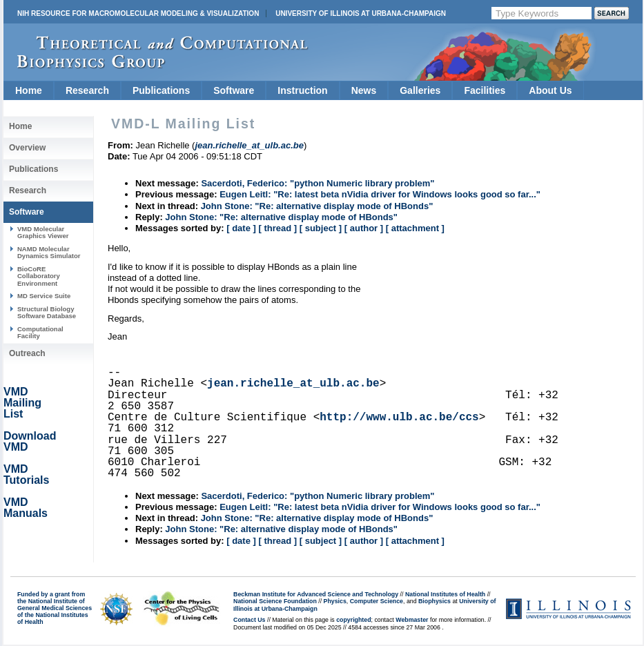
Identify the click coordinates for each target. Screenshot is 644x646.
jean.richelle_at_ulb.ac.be (293, 384)
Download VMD (30, 441)
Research (87, 90)
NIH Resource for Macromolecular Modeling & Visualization (138, 13)
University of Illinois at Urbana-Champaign (361, 13)
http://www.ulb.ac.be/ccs (399, 418)
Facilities (485, 90)
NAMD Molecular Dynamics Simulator (49, 252)
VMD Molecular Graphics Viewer (43, 232)
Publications (161, 90)
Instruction (302, 90)
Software (234, 90)
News (364, 90)
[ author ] (364, 228)
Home (29, 90)
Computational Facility (40, 332)
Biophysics (435, 601)
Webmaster (412, 620)
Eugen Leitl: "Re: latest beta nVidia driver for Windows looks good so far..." (380, 194)
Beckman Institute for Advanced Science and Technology (316, 594)
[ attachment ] (415, 228)
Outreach (27, 353)
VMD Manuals (26, 508)
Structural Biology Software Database (47, 312)
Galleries (420, 90)
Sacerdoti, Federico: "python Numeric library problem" (318, 183)
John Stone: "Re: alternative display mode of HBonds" (317, 206)
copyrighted (353, 620)
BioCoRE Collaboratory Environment (39, 276)
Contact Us (249, 620)
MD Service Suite (44, 296)
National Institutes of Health (445, 594)
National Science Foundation (275, 601)
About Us (550, 90)
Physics (335, 601)
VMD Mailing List (22, 403)
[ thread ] (277, 228)
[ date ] (241, 228)
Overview (27, 148)
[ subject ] (321, 228)
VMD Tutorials (26, 474)
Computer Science (377, 601)
